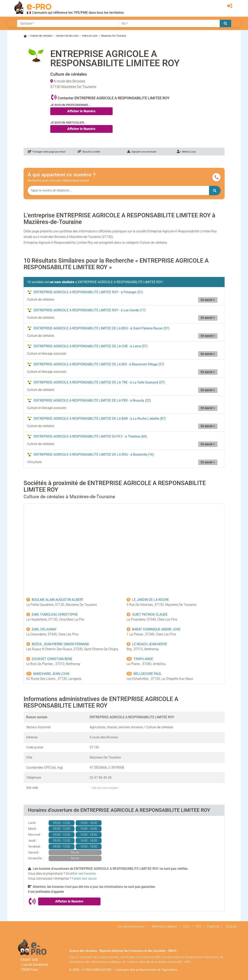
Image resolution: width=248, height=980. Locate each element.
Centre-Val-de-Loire (67, 36)
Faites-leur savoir (84, 879)
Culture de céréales (41, 36)
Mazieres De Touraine (114, 36)
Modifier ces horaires (81, 874)
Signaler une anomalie (142, 152)
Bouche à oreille (89, 152)
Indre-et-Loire (90, 36)
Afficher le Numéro (81, 111)
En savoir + (208, 300)
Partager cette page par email (47, 152)
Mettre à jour (186, 152)
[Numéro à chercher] (118, 191)
